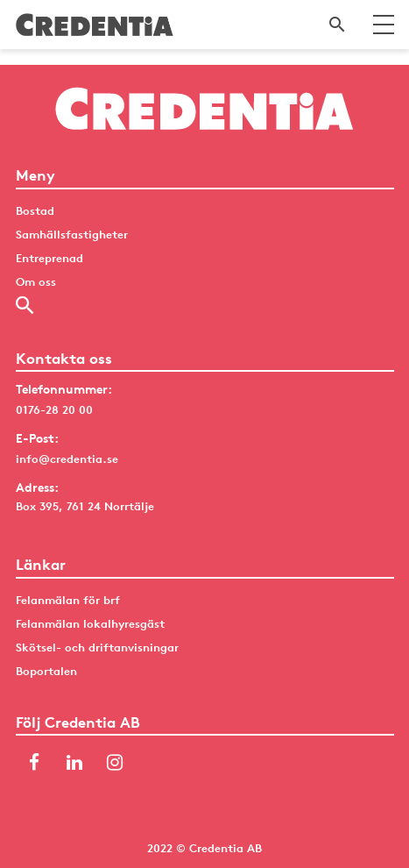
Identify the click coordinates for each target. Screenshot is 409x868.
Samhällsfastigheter (72, 234)
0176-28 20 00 (54, 409)
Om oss (36, 281)
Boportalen (46, 671)
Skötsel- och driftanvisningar (97, 647)
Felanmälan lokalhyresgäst (90, 623)
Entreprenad (49, 258)
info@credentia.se (67, 459)
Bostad (35, 210)
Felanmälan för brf (68, 600)
